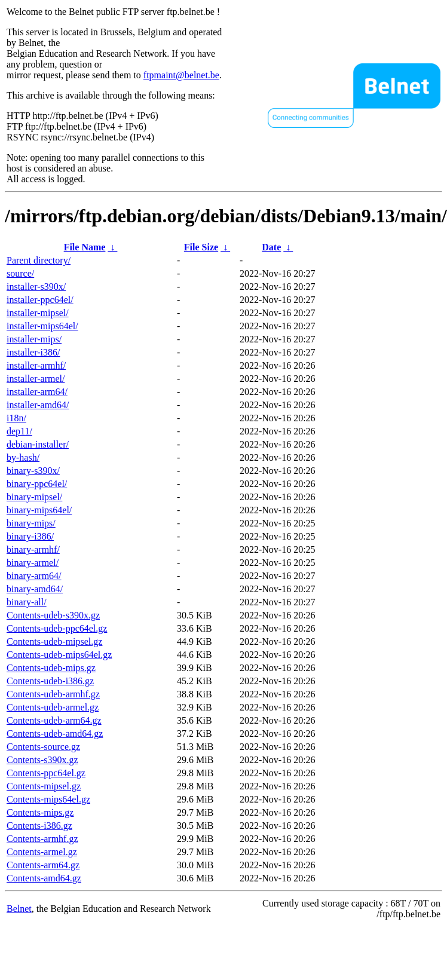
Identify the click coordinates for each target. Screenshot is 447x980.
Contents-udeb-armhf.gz (53, 694)
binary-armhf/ (33, 549)
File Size (201, 247)
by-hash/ (23, 457)
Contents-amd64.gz (44, 878)
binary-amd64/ (35, 589)
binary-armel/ (33, 563)
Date (271, 247)
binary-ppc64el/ (37, 484)
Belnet (19, 909)
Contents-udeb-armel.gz (53, 707)
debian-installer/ (38, 444)
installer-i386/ (33, 352)
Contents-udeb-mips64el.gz (59, 655)
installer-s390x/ (36, 287)
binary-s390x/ (33, 471)
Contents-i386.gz (39, 826)
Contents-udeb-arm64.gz (54, 720)
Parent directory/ (39, 260)
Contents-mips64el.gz (48, 799)
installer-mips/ (34, 339)
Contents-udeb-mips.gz (51, 668)
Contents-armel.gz (42, 852)
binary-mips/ (31, 523)
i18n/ (16, 418)
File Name (85, 247)
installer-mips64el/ (42, 326)
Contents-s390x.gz (42, 760)
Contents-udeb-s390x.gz (53, 615)
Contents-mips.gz (40, 812)
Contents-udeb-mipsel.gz (54, 641)
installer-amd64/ (38, 405)
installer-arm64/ (37, 392)
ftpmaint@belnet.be (181, 75)
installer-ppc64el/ (40, 300)
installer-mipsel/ (38, 313)
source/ (20, 273)
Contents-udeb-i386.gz (50, 681)
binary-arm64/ (34, 576)
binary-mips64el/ (39, 510)
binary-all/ (27, 602)
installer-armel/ (36, 379)
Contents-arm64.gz (43, 865)
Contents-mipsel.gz (44, 786)
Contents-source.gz (43, 747)
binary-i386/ (30, 536)
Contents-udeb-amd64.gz (55, 734)
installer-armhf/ (36, 365)
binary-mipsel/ (34, 497)
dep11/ (19, 431)
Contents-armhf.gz (42, 839)
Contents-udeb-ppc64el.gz (57, 628)
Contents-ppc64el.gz (46, 773)
